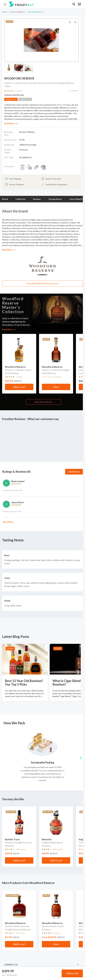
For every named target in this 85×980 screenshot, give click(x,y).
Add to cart (72, 973)
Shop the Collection (44, 402)
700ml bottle (11, 99)
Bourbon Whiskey (17, 12)
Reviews (37, 199)
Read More (11, 123)
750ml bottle (25, 99)
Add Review (74, 472)
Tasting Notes (55, 199)
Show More (8, 522)
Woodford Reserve (36, 12)
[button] (42, 4)
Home (5, 12)
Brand (5, 199)
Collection (20, 199)
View (56, 387)
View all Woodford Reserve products (43, 283)
